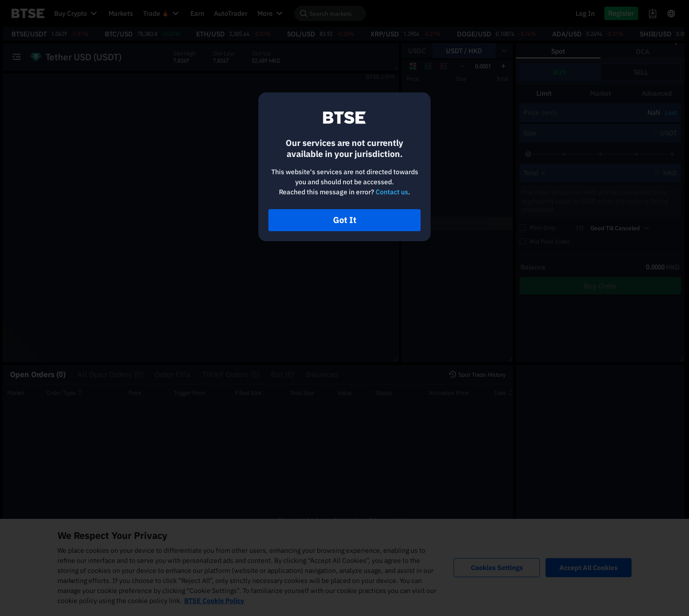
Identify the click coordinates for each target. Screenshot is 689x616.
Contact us (392, 192)
